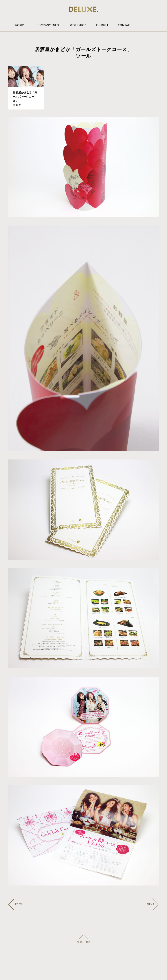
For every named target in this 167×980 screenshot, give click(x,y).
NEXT (151, 904)
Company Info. (48, 25)
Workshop (78, 25)
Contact (125, 25)
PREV (19, 904)
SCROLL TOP (84, 942)
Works (20, 25)
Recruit (102, 25)
